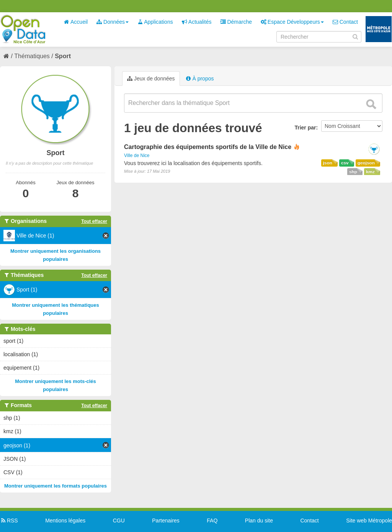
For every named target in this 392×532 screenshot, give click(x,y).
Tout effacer (94, 221)
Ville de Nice (137, 156)
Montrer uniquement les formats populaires (56, 486)
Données (113, 22)
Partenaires (166, 521)
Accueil (76, 22)
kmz (370, 172)
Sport (63, 56)
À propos (200, 79)
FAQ (212, 521)
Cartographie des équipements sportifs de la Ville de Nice (208, 147)
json (328, 163)
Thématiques (32, 56)
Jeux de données (151, 79)
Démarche (236, 22)
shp (353, 172)
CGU (119, 521)
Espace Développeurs (292, 22)
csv (345, 163)
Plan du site (259, 521)
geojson (366, 163)
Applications (155, 22)
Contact (345, 22)
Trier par (305, 128)
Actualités (197, 22)
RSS (9, 521)
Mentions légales (65, 521)
